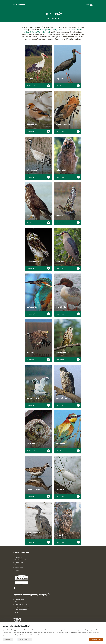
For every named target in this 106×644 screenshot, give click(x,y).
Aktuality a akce (19, 567)
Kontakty (17, 570)
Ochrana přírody (19, 562)
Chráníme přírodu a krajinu (21, 604)
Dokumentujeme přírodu (21, 610)
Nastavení (8, 640)
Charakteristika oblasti (20, 560)
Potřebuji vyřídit (19, 565)
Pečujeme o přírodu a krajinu (22, 607)
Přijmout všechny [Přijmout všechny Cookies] (96, 640)
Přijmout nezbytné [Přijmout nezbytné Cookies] (25, 640)
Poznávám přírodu (19, 599)
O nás (17, 612)
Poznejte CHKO (19, 557)
